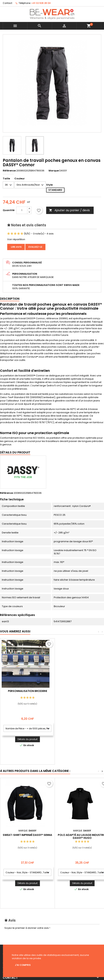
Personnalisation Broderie (82, 691)
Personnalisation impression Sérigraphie (28, 692)
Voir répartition (16, 239)
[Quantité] (22, 210)
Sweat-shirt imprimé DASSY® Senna (27, 835)
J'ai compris (23, 965)
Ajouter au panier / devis (69, 210)
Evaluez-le (35, 247)
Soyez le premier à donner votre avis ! (27, 928)
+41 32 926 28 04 (41, 3)
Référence (9, 171)
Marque (54, 171)
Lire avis (16, 247)
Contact (7, 3)
